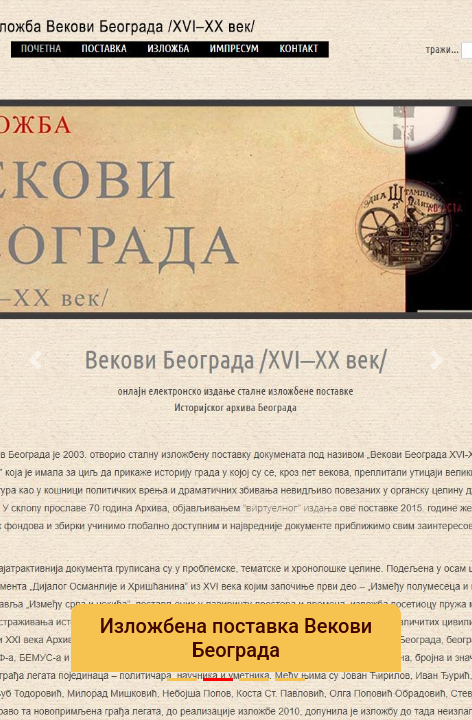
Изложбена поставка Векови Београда (236, 638)
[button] (35, 360)
